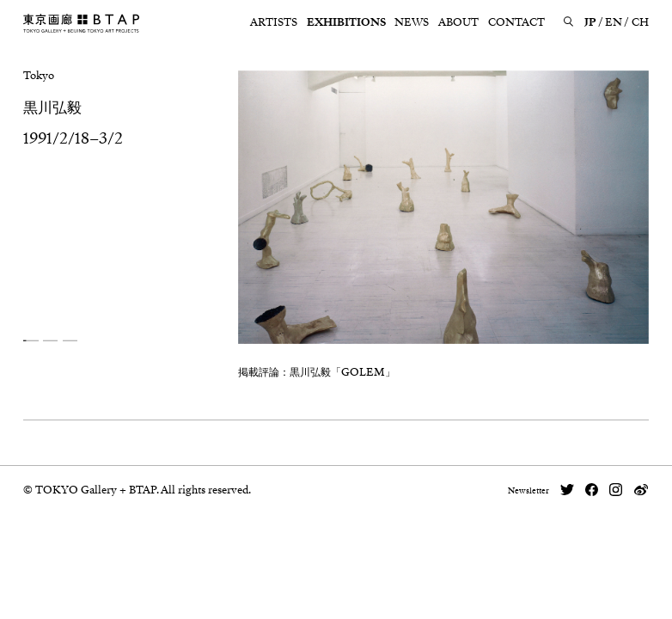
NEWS (412, 22)
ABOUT (458, 22)
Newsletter (528, 491)
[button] (31, 341)
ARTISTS (274, 22)
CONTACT (516, 22)
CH (640, 22)
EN (614, 22)
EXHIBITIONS (346, 22)
